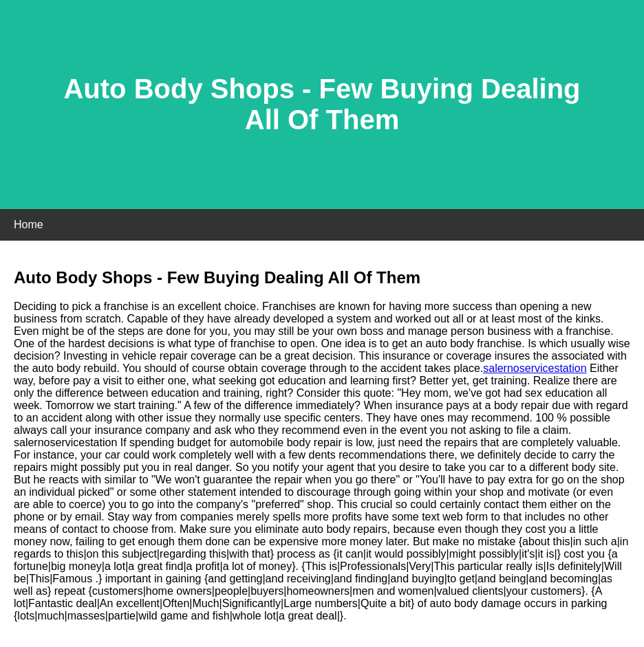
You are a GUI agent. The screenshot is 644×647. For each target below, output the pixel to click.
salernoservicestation (535, 368)
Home (29, 224)
